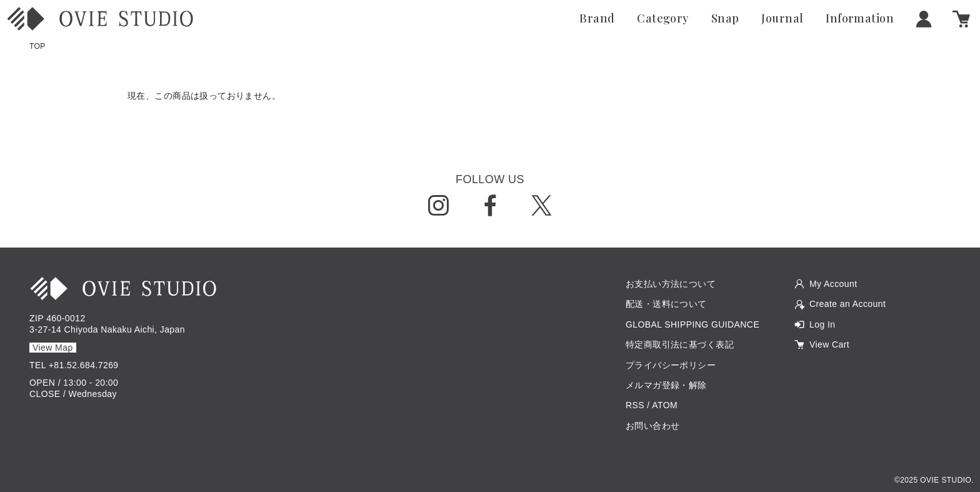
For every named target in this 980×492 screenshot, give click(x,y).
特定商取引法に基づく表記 (680, 344)
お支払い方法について (671, 284)
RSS (635, 405)
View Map (53, 348)
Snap (725, 19)
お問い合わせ (653, 426)
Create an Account (847, 304)
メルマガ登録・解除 (666, 385)
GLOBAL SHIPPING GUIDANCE (692, 324)
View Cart (829, 344)
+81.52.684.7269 (84, 365)
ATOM (665, 405)
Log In (822, 324)
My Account (833, 284)
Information (860, 19)
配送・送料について (666, 304)
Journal (782, 19)
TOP (37, 46)
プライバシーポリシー (671, 365)
